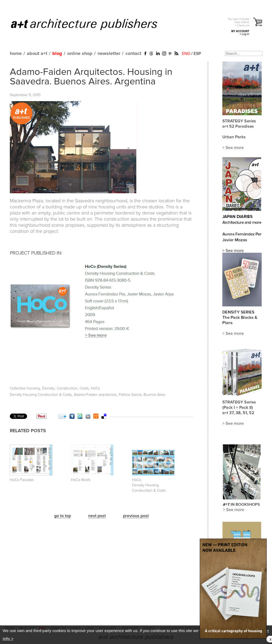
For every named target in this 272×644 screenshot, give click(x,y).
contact (133, 54)
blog (57, 54)
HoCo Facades (22, 480)
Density (48, 388)
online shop (80, 54)
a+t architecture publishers (91, 24)
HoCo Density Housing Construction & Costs (149, 485)
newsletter (109, 54)
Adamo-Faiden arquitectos (95, 395)
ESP (197, 54)
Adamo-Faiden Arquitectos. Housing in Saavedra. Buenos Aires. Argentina (91, 77)
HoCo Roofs (81, 480)
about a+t (37, 54)
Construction (67, 388)
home (16, 54)
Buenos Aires (154, 395)
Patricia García (130, 395)
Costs (84, 388)
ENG (186, 54)
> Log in (244, 34)
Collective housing (25, 388)
